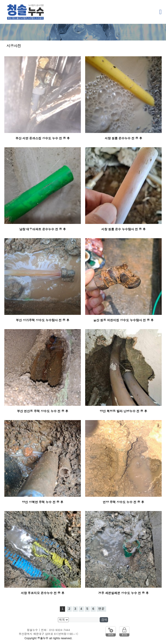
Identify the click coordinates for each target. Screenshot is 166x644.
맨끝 (101, 609)
